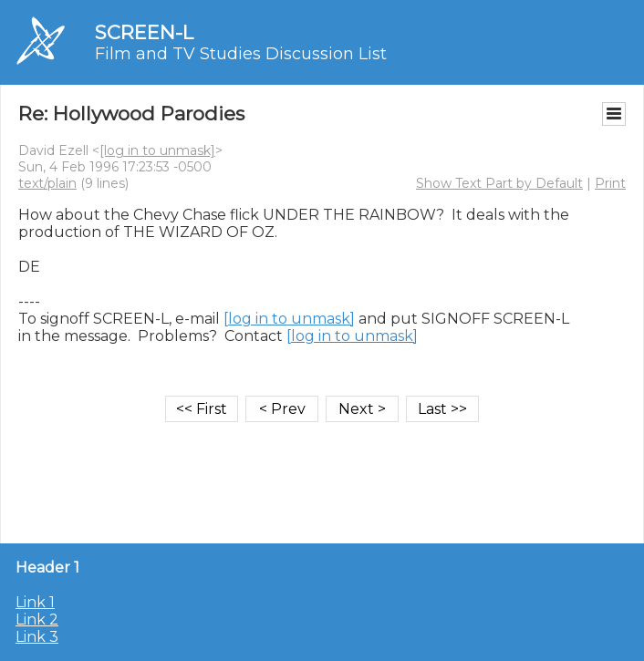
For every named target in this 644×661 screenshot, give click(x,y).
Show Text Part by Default (499, 183)
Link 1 (35, 602)
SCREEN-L (144, 32)
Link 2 (37, 620)
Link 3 (37, 637)
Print (610, 183)
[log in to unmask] (157, 150)
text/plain (47, 183)
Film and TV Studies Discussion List (241, 54)
